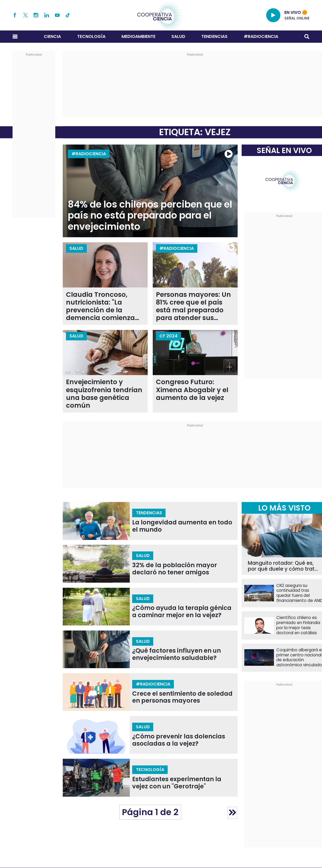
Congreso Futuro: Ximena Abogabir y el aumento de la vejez (192, 390)
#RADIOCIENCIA (261, 36)
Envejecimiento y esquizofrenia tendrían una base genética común (104, 394)
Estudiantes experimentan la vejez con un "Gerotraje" (177, 783)
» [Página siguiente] (232, 813)
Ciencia (52, 36)
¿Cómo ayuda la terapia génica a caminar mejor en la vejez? (182, 612)
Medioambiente (138, 36)
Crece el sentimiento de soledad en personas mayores (182, 697)
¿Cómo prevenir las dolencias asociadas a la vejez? (179, 740)
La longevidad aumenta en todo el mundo (182, 526)
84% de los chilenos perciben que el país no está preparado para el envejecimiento (150, 215)
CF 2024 (168, 336)
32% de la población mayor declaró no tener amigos (175, 569)
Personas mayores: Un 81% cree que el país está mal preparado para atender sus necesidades (193, 306)
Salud (178, 36)
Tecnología (91, 36)
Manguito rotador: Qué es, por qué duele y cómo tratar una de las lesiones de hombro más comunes (284, 566)
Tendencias (214, 36)
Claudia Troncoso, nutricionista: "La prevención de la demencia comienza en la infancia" (100, 306)
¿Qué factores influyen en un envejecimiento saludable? (176, 654)
